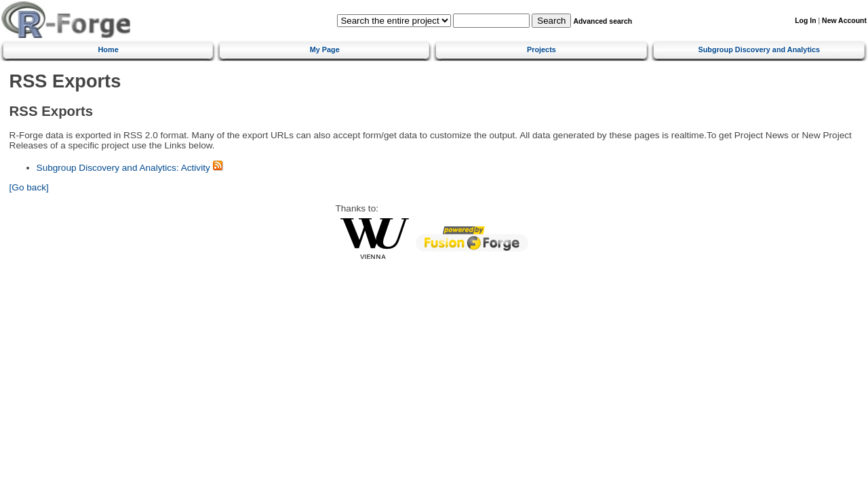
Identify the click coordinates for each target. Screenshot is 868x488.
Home (108, 49)
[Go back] (29, 187)
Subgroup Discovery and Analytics (759, 49)
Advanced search (603, 21)
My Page (325, 49)
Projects (541, 49)
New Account (844, 21)
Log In (805, 21)
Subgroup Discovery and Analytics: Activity (123, 168)
